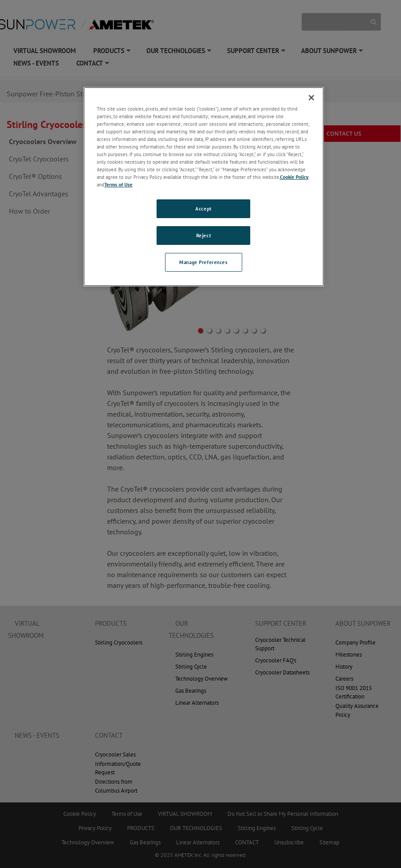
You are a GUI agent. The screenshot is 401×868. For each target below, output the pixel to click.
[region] (204, 187)
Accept (203, 209)
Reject (204, 235)
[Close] (311, 98)
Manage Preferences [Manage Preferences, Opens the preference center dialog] (203, 262)
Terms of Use (118, 184)
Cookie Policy (294, 177)
